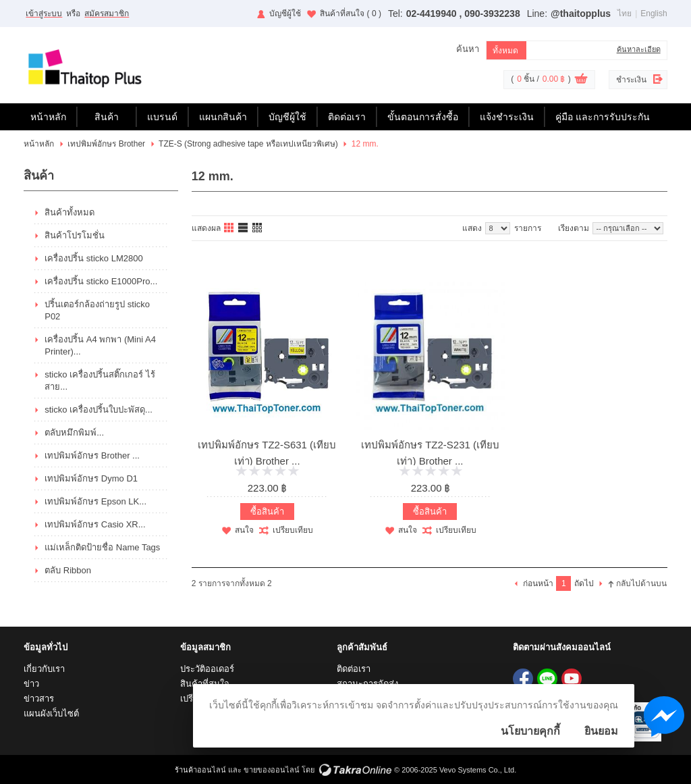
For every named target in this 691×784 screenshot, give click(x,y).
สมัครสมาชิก (107, 14)
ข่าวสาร (39, 699)
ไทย (625, 14)
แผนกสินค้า (223, 117)
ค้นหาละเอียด (639, 49)
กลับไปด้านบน (641, 583)
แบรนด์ (162, 117)
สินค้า (107, 117)
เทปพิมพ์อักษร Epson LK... (95, 501)
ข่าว (31, 684)
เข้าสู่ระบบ (44, 14)
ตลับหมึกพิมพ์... (74, 433)
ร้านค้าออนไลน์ (200, 770)
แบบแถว (244, 228)
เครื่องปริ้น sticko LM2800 (93, 258)
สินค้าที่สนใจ (351, 14)
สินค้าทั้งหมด (70, 212)
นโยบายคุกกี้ (530, 731)
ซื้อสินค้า (267, 512)
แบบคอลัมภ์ (229, 228)
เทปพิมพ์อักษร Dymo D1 (91, 478)
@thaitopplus (581, 14)
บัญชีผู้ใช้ (285, 14)
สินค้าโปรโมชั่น (75, 235)
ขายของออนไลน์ (272, 770)
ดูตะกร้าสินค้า (581, 80)
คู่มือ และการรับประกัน (603, 117)
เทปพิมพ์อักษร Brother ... (92, 455)
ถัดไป (584, 583)
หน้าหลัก (48, 117)
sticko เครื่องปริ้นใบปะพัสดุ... (99, 410)
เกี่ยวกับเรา (44, 669)
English (654, 14)
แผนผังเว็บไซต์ (51, 713)
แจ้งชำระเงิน (507, 117)
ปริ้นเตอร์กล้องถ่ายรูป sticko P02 (97, 310)
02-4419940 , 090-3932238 (463, 14)
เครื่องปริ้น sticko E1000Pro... (101, 281)
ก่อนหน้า (538, 583)
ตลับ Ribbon (68, 570)
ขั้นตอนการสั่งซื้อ (423, 117)
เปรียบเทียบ (293, 530)
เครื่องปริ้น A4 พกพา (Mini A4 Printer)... (100, 345)
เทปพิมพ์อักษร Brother (106, 144)
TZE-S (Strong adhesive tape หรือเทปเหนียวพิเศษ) (248, 144)
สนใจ (244, 530)
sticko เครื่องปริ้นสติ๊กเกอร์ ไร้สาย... (100, 381)
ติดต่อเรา (347, 117)
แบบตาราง (258, 228)
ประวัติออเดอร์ (207, 669)
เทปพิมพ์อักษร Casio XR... (95, 524)
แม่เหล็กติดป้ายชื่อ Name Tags (102, 547)
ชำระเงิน (631, 80)
